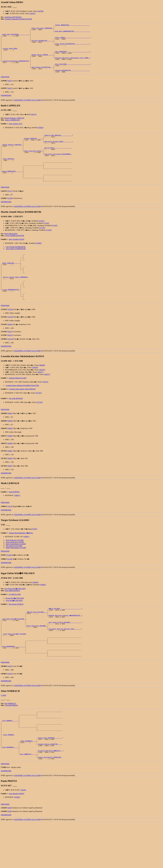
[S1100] (9, 584)
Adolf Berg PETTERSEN (13, 17)
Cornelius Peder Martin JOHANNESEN (22, 418)
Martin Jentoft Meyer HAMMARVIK (16, 301)
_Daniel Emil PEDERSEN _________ (50, 780)
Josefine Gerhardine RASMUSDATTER (19, 19)
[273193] (54, 245)
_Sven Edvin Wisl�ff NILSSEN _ (14, 649)
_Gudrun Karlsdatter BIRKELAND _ (50, 803)
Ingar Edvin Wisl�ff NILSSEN (15, 666)
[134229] (23, 836)
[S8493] (10, 457)
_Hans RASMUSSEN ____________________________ (72, 57)
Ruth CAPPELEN (9, 173)
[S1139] (10, 535)
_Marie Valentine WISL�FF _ (37, 656)
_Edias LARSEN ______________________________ (72, 40)
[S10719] (10, 368)
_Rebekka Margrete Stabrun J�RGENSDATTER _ (65, 645)
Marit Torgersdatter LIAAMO (16, 573)
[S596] (10, 853)
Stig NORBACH (10, 740)
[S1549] (10, 218)
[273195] (49, 249)
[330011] (26, 566)
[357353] (39, 422)
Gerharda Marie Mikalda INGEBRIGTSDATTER (22, 415)
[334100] (17, 843)
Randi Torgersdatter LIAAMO (16, 577)
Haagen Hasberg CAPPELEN (14, 128)
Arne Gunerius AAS (15, 133)
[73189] (3, 732)
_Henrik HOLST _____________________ (58, 160)
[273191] (41, 240)
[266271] (40, 401)
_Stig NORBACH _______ (10, 759)
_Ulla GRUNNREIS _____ (10, 791)
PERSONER (5, 87)
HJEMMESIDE (6, 105)
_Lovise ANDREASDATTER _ (11, 316)
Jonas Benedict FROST (17, 839)
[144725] (34, 124)
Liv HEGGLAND (15, 623)
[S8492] (10, 442)
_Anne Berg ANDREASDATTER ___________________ (72, 33)
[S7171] (10, 210)
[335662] (40, 137)
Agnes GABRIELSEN (12, 130)
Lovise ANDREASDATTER (15, 255)
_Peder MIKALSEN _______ (11, 285)
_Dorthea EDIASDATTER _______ (42, 44)
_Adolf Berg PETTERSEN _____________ (16, 36)
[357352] (45, 411)
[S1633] (10, 703)
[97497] (35, 558)
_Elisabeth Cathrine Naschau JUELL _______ (64, 660)
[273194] (42, 247)
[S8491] (10, 480)
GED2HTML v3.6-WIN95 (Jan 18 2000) (27, 110)
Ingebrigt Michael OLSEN (18, 407)
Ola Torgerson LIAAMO (14, 575)
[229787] (32, 14)
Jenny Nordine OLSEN (16, 259)
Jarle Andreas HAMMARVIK (16, 268)
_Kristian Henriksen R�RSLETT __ (50, 795)
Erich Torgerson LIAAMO (15, 569)
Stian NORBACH (9, 776)
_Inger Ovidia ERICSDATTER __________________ (72, 48)
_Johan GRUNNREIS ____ (28, 784)
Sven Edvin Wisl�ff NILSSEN (15, 618)
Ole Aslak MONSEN (16, 428)
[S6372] (10, 361)
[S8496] (10, 465)
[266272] (47, 403)
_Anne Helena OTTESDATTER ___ (42, 76)
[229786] (40, 11)
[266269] (35, 397)
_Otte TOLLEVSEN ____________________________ (72, 72)
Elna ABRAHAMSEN (12, 620)
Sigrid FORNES (14, 521)
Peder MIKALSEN (11, 253)
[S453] (10, 90)
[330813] (17, 525)
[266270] (42, 399)
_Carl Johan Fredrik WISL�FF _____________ (65, 653)
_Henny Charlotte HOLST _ (33, 164)
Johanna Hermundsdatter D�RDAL (21, 562)
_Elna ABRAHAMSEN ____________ (13, 681)
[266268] (42, 394)
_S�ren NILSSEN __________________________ (65, 638)
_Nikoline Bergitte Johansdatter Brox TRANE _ (72, 65)
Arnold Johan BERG (10, 53)
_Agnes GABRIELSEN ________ (12, 188)
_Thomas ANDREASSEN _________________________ (72, 25)
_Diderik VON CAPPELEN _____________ (58, 145)
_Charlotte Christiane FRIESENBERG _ (58, 168)
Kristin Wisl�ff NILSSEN (15, 627)
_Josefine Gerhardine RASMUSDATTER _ (16, 68)
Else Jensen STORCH (16, 633)
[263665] (43, 614)
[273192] (46, 243)
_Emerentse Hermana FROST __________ (58, 153)
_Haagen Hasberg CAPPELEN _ (12, 157)
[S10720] (10, 338)
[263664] (35, 611)
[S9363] (10, 354)
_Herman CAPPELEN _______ (33, 149)
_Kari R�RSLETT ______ (28, 799)
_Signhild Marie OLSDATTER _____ (50, 788)
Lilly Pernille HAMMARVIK (16, 266)
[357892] (39, 263)
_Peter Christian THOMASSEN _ (42, 29)
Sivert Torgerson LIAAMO (15, 571)
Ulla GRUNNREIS (11, 742)
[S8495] (10, 487)
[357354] (39, 431)
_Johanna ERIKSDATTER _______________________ (72, 80)
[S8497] (10, 495)
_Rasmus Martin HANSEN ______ (42, 61)
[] (4, 90)
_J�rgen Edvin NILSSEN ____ (37, 641)
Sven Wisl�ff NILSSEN (14, 630)
